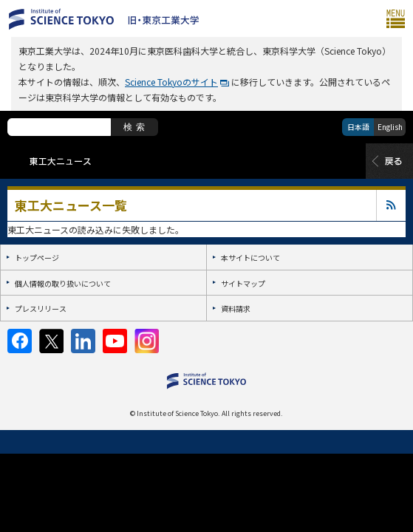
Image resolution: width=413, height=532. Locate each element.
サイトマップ (243, 283)
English (390, 127)
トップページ (37, 258)
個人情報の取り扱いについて (63, 283)
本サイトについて (250, 258)
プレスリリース (41, 308)
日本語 (358, 127)
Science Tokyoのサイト (171, 82)
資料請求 (236, 308)
